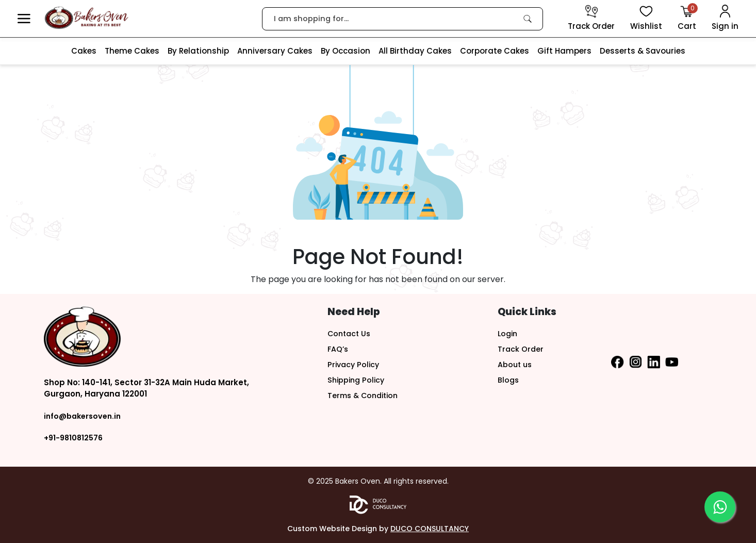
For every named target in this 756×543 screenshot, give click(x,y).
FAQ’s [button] (339, 349)
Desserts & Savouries (643, 51)
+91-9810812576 (75, 438)
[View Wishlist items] (646, 19)
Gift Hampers (564, 51)
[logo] (86, 18)
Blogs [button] (509, 380)
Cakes (84, 51)
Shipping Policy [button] (358, 380)
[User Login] (725, 19)
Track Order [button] (521, 349)
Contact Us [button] (350, 333)
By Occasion (346, 51)
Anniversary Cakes (275, 51)
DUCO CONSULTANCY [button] (430, 529)
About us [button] (516, 364)
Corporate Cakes (495, 51)
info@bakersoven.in (85, 416)
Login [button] (508, 333)
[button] (24, 19)
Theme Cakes (132, 51)
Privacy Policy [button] (355, 364)
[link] (528, 19)
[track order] (591, 19)
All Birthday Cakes (415, 51)
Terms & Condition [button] (365, 395)
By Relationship (198, 51)
